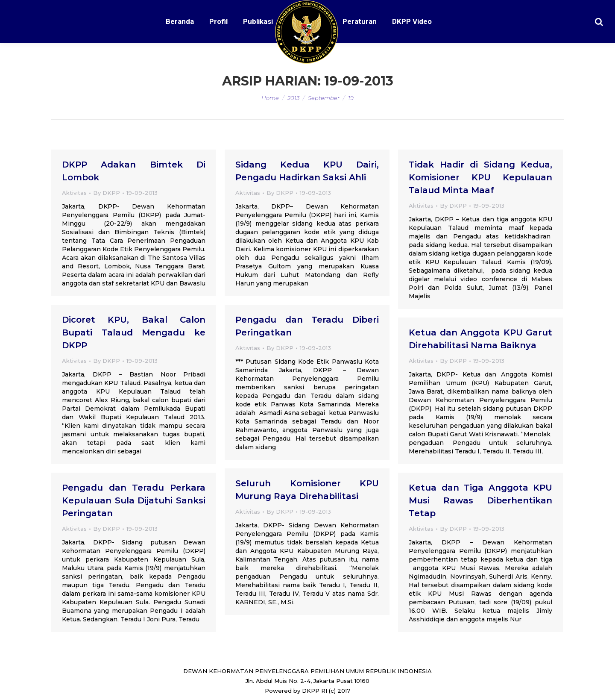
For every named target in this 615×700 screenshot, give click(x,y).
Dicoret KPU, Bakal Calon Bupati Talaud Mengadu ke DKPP (134, 332)
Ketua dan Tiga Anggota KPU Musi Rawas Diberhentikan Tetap (480, 500)
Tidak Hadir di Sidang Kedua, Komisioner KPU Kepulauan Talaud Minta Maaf (480, 177)
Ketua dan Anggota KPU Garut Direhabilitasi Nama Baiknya (480, 339)
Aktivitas (74, 193)
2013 (293, 98)
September (324, 98)
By (107, 193)
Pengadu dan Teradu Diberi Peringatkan (307, 326)
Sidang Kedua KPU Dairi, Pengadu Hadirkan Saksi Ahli (307, 171)
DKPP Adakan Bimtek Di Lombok (134, 171)
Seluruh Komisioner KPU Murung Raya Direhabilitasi (307, 490)
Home (270, 98)
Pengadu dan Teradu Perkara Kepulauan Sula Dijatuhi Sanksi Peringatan (134, 500)
